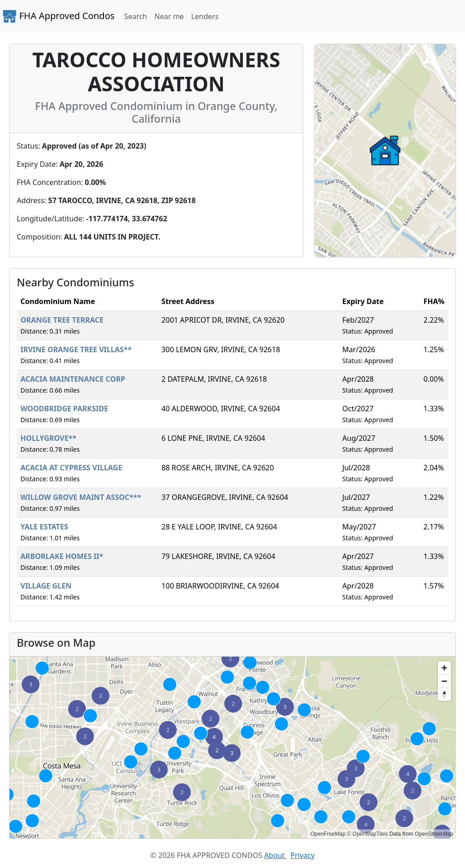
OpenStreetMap (434, 834)
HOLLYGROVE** (48, 438)
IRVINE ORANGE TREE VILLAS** (76, 349)
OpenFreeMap (328, 834)
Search (136, 16)
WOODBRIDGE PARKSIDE (64, 409)
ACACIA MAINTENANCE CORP (73, 379)
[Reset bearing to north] (444, 694)
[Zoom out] (444, 681)
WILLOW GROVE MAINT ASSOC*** (81, 497)
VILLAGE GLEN (46, 586)
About (276, 855)
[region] (232, 748)
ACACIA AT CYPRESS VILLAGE (71, 468)
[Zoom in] (444, 668)
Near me (169, 16)
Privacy (303, 855)
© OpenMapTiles (367, 834)
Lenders (205, 16)
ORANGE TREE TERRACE (62, 320)
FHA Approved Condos (58, 16)
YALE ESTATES (44, 527)
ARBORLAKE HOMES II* (62, 556)
